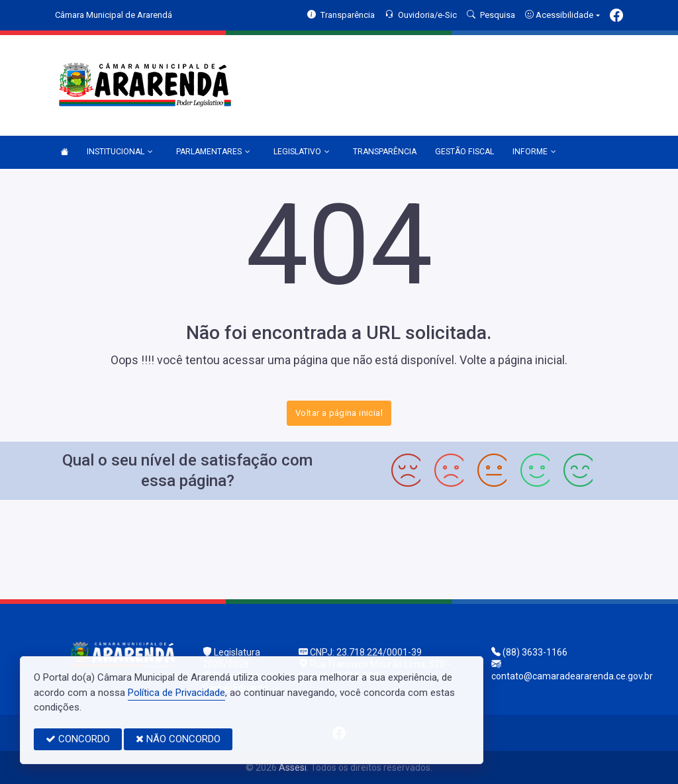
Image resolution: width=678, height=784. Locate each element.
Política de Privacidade (176, 693)
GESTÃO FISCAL (464, 152)
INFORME (534, 152)
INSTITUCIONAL (120, 152)
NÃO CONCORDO (178, 739)
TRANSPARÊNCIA (385, 152)
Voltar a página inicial (339, 413)
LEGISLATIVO (302, 152)
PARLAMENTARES (213, 152)
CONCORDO (78, 739)
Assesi (293, 767)
